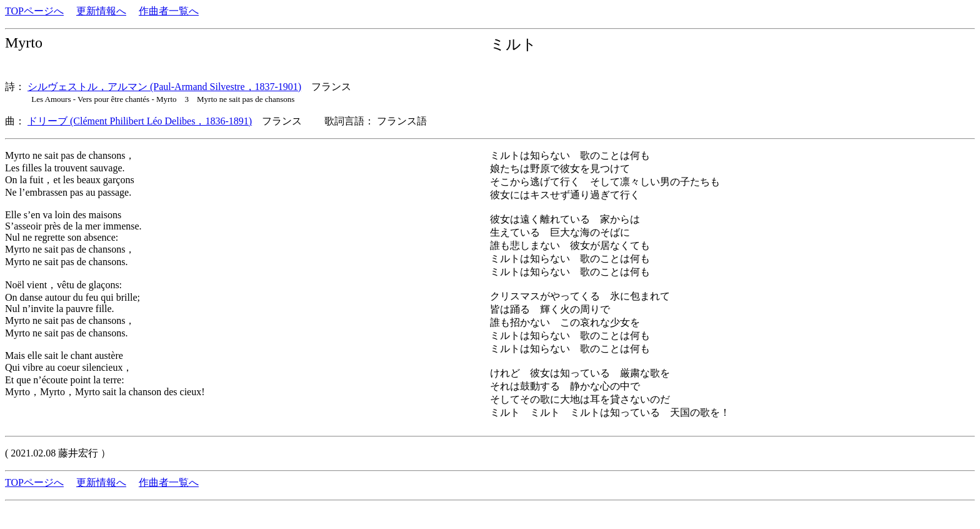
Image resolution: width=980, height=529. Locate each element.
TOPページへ (34, 11)
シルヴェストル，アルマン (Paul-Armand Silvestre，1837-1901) (164, 87)
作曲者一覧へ (169, 11)
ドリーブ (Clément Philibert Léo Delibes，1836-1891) (140, 121)
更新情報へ (101, 11)
